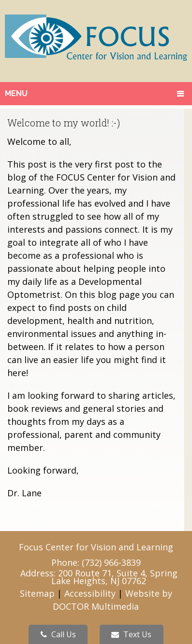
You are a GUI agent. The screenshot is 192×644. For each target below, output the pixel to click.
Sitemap (37, 593)
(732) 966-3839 (111, 562)
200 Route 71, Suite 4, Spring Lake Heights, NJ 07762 (114, 577)
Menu (16, 93)
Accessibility (90, 593)
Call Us (58, 634)
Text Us (131, 634)
